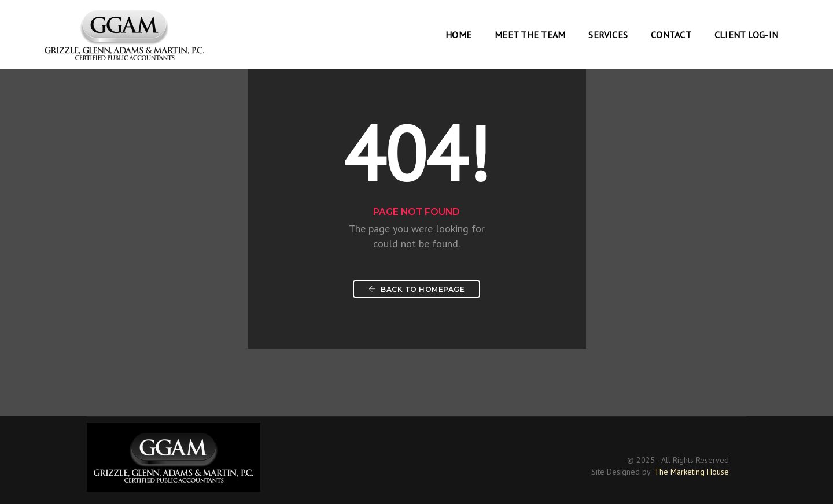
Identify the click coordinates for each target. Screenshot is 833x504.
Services (608, 35)
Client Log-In (746, 35)
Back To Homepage (417, 289)
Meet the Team (530, 35)
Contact (671, 35)
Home (458, 35)
